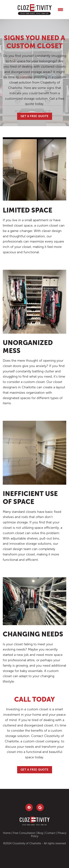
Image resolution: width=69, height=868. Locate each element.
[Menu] (61, 9)
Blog (40, 833)
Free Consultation (24, 833)
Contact (50, 833)
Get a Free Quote (35, 116)
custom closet (14, 533)
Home (7, 833)
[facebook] (29, 807)
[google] (40, 807)
